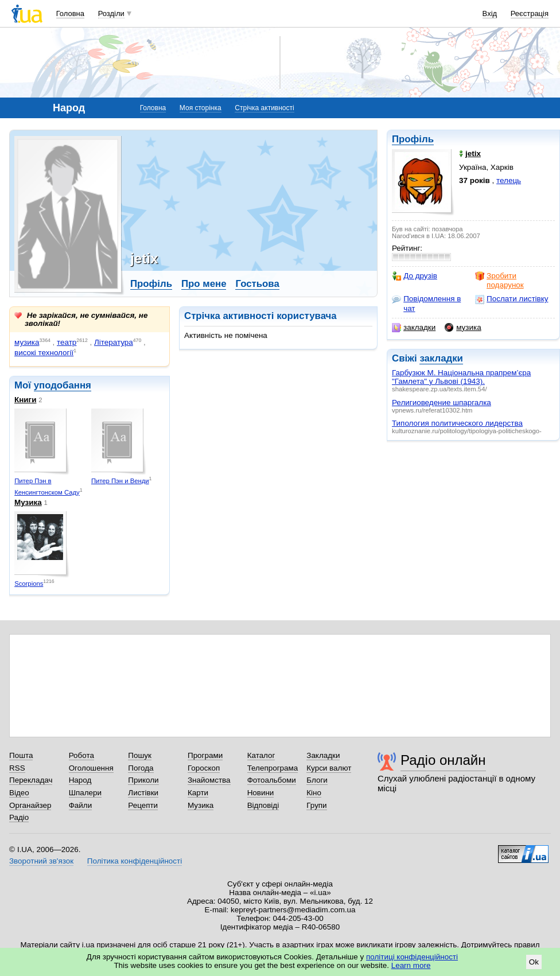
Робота (81, 755)
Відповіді (263, 805)
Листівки (143, 793)
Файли (81, 805)
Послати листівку (512, 299)
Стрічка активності (264, 108)
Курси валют (329, 768)
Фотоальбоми (272, 780)
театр (67, 342)
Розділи (111, 13)
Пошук (140, 755)
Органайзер (30, 805)
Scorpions (29, 584)
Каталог (261, 755)
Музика (28, 502)
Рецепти (143, 805)
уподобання (63, 385)
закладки (414, 328)
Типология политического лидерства (457, 423)
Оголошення (91, 768)
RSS (17, 768)
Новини (261, 793)
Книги (25, 400)
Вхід (490, 13)
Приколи (143, 780)
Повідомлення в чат (426, 303)
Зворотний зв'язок (41, 861)
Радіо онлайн (443, 760)
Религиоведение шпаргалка (442, 403)
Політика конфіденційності (135, 861)
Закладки (323, 755)
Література (114, 342)
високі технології (44, 353)
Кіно (314, 793)
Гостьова (257, 284)
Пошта (21, 755)
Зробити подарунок (499, 280)
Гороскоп (204, 768)
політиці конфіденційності (412, 957)
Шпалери (85, 793)
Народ (80, 780)
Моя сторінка (201, 108)
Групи (316, 805)
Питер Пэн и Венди (120, 481)
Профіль (413, 139)
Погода (141, 768)
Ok (534, 962)
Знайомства (209, 780)
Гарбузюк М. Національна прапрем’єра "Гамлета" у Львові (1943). (461, 377)
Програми (205, 755)
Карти (198, 793)
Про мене (204, 284)
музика (463, 328)
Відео (19, 793)
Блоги (317, 780)
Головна (70, 13)
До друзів (415, 276)
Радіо (19, 817)
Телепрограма (273, 768)
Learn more (411, 965)
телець (509, 180)
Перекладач (31, 780)
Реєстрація (530, 13)
